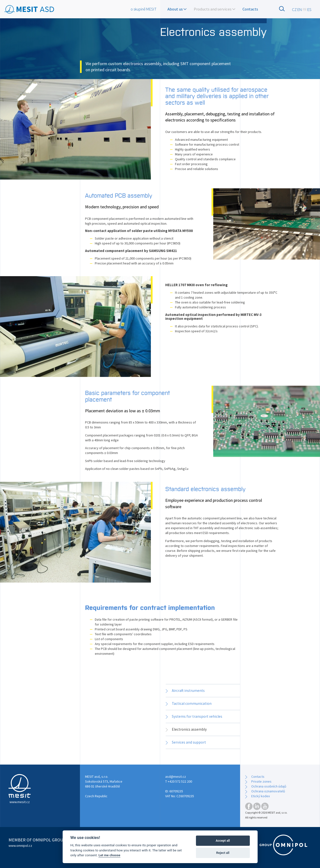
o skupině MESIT (144, 9)
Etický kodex (261, 796)
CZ (294, 10)
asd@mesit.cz (176, 777)
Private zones (261, 781)
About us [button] (177, 9)
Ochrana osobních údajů (269, 786)
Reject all (223, 853)
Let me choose (109, 855)
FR (305, 10)
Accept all (223, 841)
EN (300, 10)
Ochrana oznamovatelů (268, 791)
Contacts (250, 9)
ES (309, 10)
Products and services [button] (214, 9)
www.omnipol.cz (20, 846)
